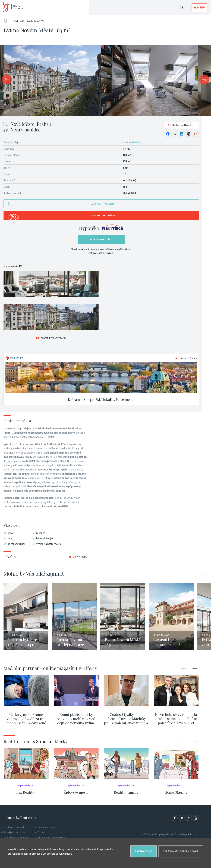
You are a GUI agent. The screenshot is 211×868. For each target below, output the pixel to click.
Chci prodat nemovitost (16, 838)
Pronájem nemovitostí (16, 832)
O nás (41, 832)
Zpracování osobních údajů (53, 838)
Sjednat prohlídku (103, 216)
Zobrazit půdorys (103, 204)
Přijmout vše (144, 851)
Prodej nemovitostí (14, 827)
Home (7, 19)
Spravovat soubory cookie (181, 851)
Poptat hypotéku (101, 240)
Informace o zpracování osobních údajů (51, 854)
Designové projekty (48, 827)
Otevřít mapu (78, 557)
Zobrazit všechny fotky (51, 338)
